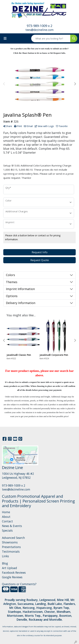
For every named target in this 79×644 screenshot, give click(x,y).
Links (5, 556)
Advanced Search (13, 538)
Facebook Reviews (14, 573)
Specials (7, 530)
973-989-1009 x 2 (39, 26)
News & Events (12, 526)
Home (6, 512)
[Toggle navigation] (5, 38)
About (6, 517)
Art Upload (9, 568)
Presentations (11, 547)
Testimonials (11, 551)
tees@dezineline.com (39, 30)
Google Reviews (12, 577)
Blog (5, 563)
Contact (7, 521)
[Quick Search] (51, 38)
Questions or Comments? (19, 584)
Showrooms (10, 542)
